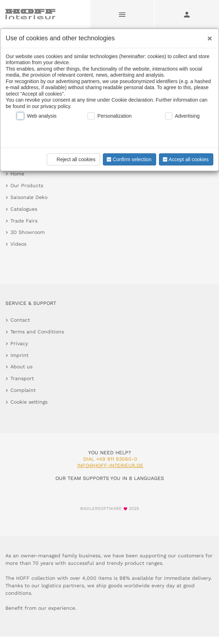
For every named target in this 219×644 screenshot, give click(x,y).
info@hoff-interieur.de (110, 465)
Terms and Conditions (37, 332)
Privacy (19, 343)
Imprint (19, 355)
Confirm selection (128, 159)
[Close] (208, 36)
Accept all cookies (185, 159)
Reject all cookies (72, 159)
